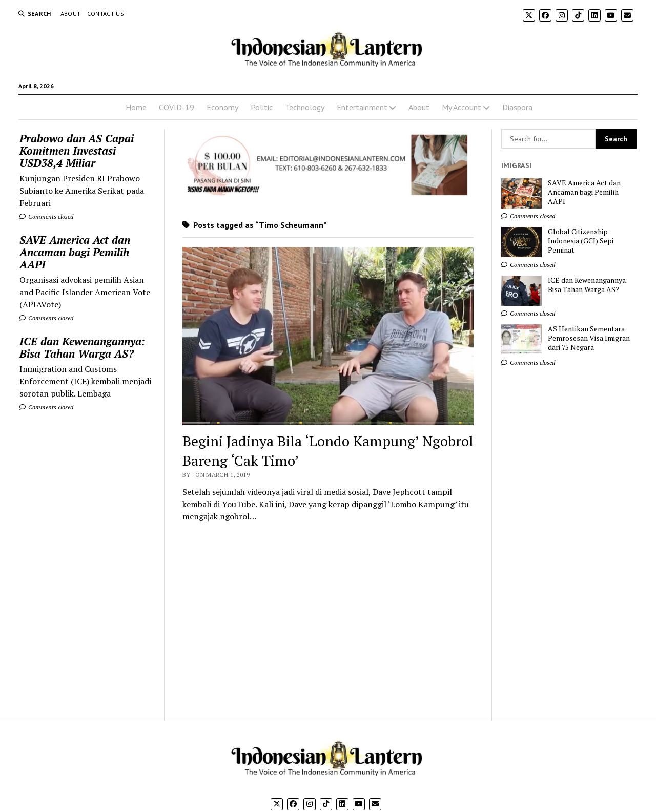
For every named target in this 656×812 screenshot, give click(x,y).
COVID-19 (177, 107)
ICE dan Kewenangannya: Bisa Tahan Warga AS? (82, 347)
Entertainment (362, 107)
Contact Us (106, 14)
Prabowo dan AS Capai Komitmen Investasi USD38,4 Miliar (77, 151)
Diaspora (517, 107)
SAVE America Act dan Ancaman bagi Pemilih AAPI (75, 252)
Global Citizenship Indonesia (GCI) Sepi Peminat (581, 241)
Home (136, 107)
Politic (262, 107)
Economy (222, 107)
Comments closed (46, 216)
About (71, 14)
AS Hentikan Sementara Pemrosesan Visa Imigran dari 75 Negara (589, 338)
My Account (462, 107)
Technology (305, 107)
